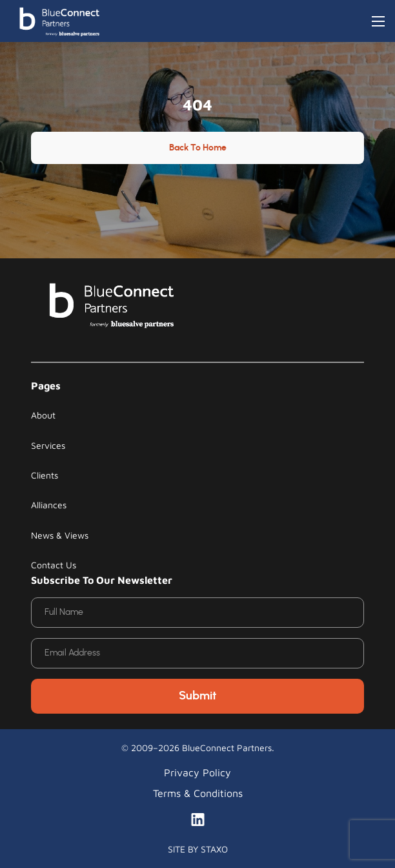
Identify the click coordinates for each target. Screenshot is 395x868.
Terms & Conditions (198, 793)
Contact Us (54, 565)
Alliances (49, 505)
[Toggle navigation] (378, 21)
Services (48, 445)
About (43, 415)
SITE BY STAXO (198, 849)
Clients (45, 475)
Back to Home (198, 148)
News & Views (60, 535)
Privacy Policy (197, 772)
